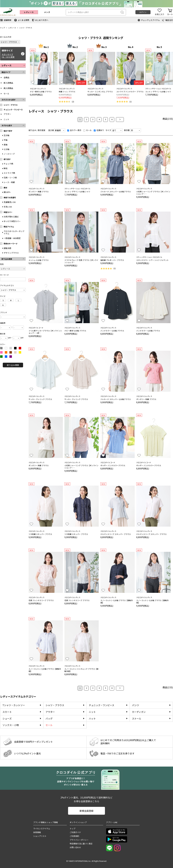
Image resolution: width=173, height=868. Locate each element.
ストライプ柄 (9, 173)
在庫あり (99, 130)
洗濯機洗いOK (10, 202)
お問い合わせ (75, 847)
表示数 (127, 130)
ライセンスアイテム (42, 829)
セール (6, 94)
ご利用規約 (74, 836)
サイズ (108, 130)
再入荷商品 (8, 88)
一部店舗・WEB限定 (12, 238)
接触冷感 (7, 248)
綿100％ (7, 192)
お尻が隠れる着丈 (11, 217)
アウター (7, 114)
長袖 (6, 145)
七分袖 (6, 149)
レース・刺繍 (9, 182)
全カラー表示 (74, 130)
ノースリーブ (9, 154)
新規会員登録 (86, 811)
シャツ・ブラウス (26, 28)
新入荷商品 (8, 83)
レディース (12, 28)
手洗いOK (8, 207)
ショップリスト (40, 836)
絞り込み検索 (13, 365)
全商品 (6, 77)
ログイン (143, 12)
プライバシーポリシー (79, 840)
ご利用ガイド (75, 832)
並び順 (51, 130)
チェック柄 (8, 164)
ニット (6, 119)
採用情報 (37, 832)
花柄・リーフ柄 (10, 178)
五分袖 (6, 135)
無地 (6, 168)
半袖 (6, 140)
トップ (3, 28)
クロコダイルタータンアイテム (14, 232)
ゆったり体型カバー (12, 221)
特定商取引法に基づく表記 (81, 844)
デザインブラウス (11, 253)
